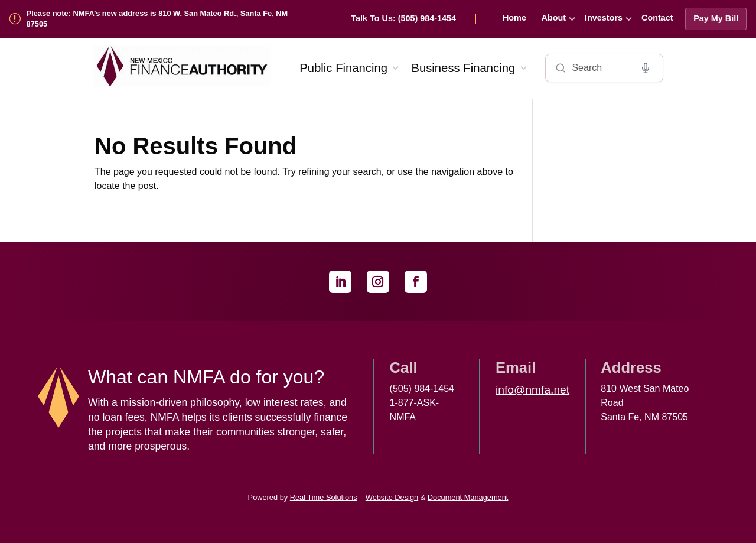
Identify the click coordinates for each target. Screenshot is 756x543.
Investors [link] (604, 18)
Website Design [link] (392, 497)
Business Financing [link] (463, 68)
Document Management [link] (468, 497)
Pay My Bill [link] (716, 18)
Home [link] (514, 18)
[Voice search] (646, 68)
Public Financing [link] (343, 68)
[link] (413, 19)
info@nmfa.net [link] (532, 390)
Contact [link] (657, 18)
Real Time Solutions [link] (324, 497)
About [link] (554, 18)
